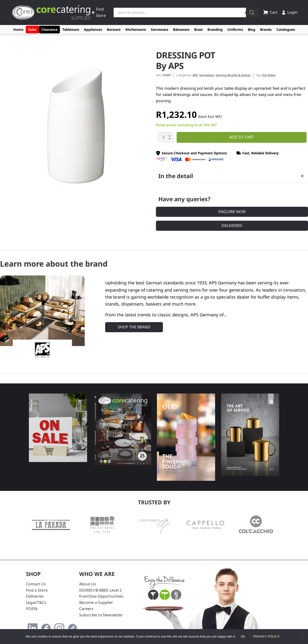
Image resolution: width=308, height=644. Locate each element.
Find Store (99, 12)
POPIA (32, 609)
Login (289, 12)
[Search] (252, 13)
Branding (215, 29)
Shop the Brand (134, 327)
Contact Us (36, 584)
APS (195, 75)
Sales (32, 29)
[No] (302, 637)
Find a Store (37, 590)
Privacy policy (266, 636)
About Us (88, 584)
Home (18, 29)
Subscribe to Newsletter (101, 615)
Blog (252, 29)
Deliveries (232, 225)
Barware (114, 29)
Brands (266, 29)
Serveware (160, 29)
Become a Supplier (96, 602)
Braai (198, 29)
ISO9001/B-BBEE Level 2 (100, 590)
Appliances (93, 29)
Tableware (71, 29)
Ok (243, 636)
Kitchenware (136, 29)
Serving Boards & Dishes (233, 75)
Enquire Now (232, 212)
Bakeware (181, 29)
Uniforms (235, 29)
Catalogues (286, 29)
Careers (86, 609)
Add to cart (241, 137)
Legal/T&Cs (36, 602)
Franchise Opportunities (101, 596)
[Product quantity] (166, 138)
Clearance (49, 29)
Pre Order (269, 75)
